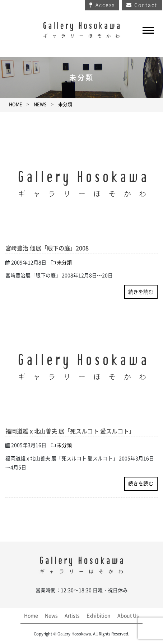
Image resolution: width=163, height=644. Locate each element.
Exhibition (99, 616)
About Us (128, 616)
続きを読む (141, 292)
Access (105, 5)
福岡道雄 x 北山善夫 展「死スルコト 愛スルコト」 (70, 431)
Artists (72, 616)
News (51, 616)
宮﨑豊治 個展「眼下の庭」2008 (47, 248)
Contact (146, 5)
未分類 (65, 104)
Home (31, 616)
